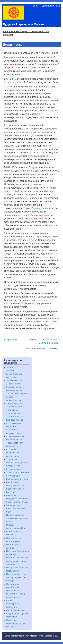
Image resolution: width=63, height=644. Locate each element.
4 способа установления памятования (13, 453)
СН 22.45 (17, 146)
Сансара (10, 581)
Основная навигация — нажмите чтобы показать (26, 33)
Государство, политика (17, 499)
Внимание (11, 495)
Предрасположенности (17, 568)
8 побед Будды (13, 476)
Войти (36, 6)
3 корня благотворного (17, 394)
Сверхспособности (15, 610)
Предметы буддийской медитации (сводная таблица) (17, 561)
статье (19, 229)
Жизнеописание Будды (17, 502)
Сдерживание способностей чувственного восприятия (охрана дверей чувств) (16, 591)
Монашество (12, 531)
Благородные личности (17, 479)
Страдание (11, 340)
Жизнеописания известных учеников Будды (16, 509)
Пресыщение (13, 571)
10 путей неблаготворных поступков (14, 374)
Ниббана (10, 535)
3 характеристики (15, 403)
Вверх (33, 340)
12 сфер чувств (14, 384)
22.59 (13, 79)
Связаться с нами (51, 6)
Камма (9, 522)
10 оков (10, 367)
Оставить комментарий (36, 349)
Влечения (11, 492)
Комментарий (39, 208)
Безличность (14, 413)
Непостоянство (15, 407)
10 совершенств (14, 381)
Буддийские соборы (16, 489)
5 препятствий (13, 466)
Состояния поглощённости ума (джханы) (16, 623)
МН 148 (10, 167)
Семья (9, 601)
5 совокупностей (14, 469)
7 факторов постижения (18, 472)
